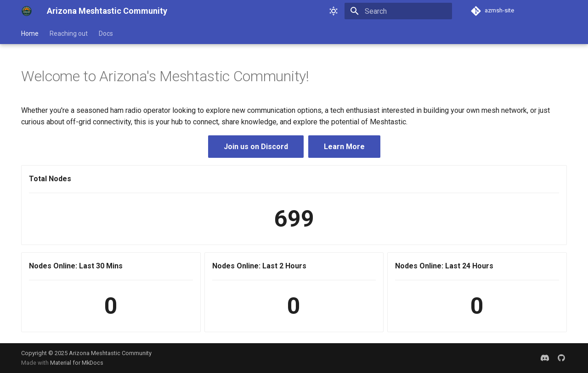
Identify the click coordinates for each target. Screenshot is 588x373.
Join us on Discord (256, 147)
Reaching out (69, 33)
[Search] (398, 11)
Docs (106, 33)
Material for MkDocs (77, 363)
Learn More (344, 147)
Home (30, 33)
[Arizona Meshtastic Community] (27, 11)
